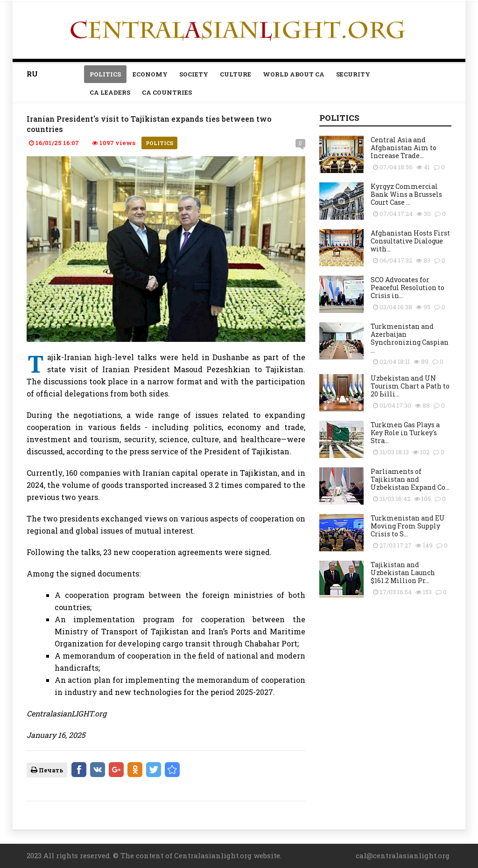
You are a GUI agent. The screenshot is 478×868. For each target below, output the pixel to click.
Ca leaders (110, 92)
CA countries (167, 92)
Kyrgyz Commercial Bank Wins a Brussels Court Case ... (406, 194)
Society (194, 74)
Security (353, 74)
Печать (47, 770)
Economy (150, 74)
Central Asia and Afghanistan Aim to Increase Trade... (404, 148)
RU (32, 74)
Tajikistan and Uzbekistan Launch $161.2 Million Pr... (403, 573)
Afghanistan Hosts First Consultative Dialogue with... (410, 241)
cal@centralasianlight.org (403, 855)
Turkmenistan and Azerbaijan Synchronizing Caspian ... (410, 338)
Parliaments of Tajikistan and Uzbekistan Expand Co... (410, 479)
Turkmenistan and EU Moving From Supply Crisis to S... (408, 526)
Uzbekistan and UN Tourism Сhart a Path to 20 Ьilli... (410, 386)
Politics (105, 74)
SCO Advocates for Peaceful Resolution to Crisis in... (408, 288)
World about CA (294, 74)
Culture (235, 74)
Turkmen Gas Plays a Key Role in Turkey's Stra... (405, 433)
